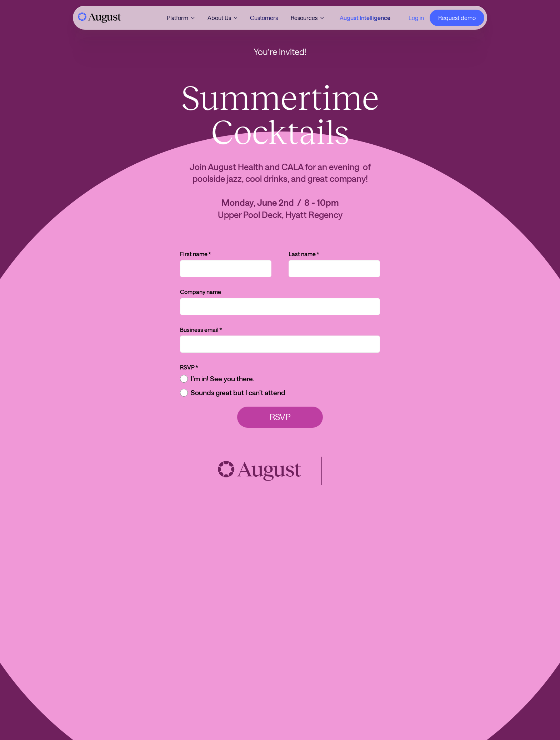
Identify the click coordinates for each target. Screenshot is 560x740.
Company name (201, 292)
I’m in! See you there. (217, 379)
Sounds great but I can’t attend (233, 393)
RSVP (189, 367)
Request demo (457, 18)
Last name (304, 254)
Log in (416, 18)
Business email (201, 330)
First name (196, 254)
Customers (264, 18)
